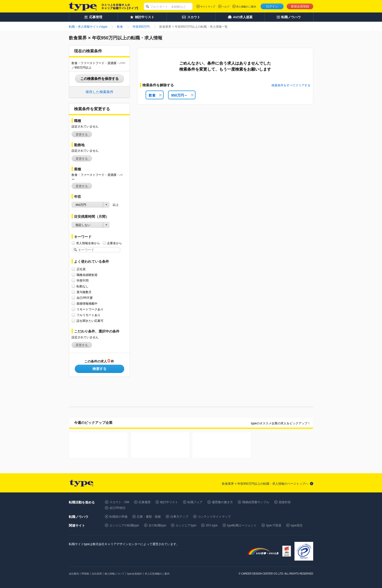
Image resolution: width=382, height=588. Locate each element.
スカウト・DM (119, 502)
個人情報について (114, 574)
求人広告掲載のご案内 (157, 574)
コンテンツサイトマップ (214, 517)
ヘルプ (226, 7)
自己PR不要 (85, 298)
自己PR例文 (118, 508)
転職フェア (195, 502)
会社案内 (74, 574)
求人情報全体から (88, 243)
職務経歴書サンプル (256, 502)
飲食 (155, 95)
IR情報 (85, 574)
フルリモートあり (89, 315)
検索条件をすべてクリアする (291, 85)
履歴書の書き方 (222, 502)
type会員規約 (135, 574)
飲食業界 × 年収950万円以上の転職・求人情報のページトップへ (265, 484)
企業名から (114, 243)
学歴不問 (83, 281)
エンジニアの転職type (124, 525)
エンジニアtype (186, 525)
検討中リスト (169, 502)
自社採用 (97, 574)
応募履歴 (145, 502)
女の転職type (157, 525)
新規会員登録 (300, 6)
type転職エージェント (242, 525)
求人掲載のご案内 (246, 7)
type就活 (297, 525)
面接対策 (285, 502)
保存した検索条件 (99, 92)
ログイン (272, 6)
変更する (82, 134)
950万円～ (182, 95)
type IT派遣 (274, 525)
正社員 (81, 269)
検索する (99, 369)
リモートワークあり (90, 309)
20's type (212, 525)
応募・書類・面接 (149, 517)
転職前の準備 (118, 517)
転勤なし (83, 286)
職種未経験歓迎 (87, 275)
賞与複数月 (84, 292)
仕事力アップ (179, 517)
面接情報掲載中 (87, 303)
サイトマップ (208, 7)
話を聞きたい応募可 (90, 321)
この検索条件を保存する (99, 79)
